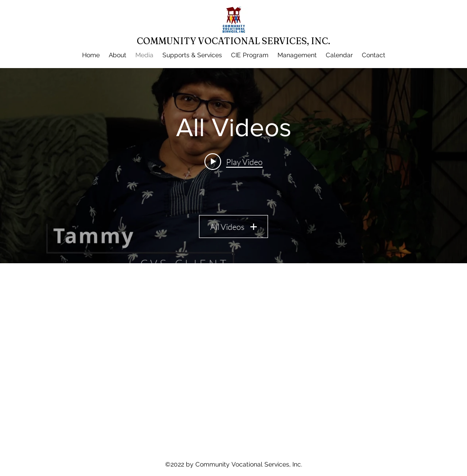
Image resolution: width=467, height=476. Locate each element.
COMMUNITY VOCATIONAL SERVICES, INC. (233, 41)
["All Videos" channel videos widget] (233, 166)
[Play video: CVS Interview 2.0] (233, 161)
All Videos (233, 227)
